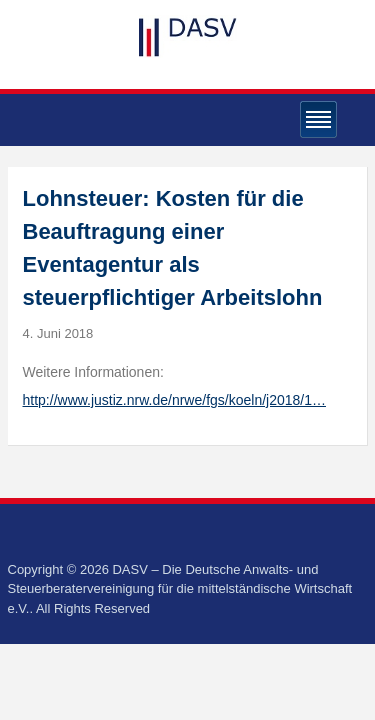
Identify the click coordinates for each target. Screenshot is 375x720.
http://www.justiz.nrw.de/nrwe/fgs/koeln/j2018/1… (174, 400)
